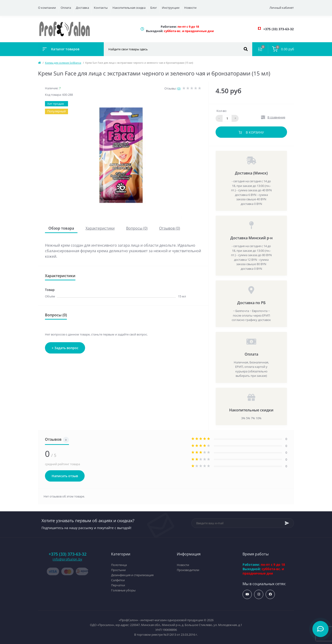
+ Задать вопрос (65, 348)
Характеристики (100, 228)
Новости (190, 8)
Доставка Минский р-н (251, 238)
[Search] (246, 49)
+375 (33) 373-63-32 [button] (68, 554)
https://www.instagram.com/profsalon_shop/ (259, 594)
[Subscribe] (287, 523)
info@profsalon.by (67, 559)
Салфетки (118, 580)
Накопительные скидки (251, 410)
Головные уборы (123, 590)
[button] (279, 29)
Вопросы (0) (137, 228)
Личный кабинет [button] (282, 8)
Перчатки (118, 585)
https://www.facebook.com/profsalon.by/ (270, 594)
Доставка (82, 8)
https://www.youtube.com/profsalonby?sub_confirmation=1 (247, 594)
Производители (188, 570)
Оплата (66, 8)
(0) (179, 88)
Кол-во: (222, 111)
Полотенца (119, 565)
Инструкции (171, 8)
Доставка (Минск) (251, 173)
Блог (154, 8)
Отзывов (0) (170, 228)
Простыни (118, 570)
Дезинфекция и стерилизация (132, 575)
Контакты (101, 8)
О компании (47, 8)
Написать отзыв (65, 476)
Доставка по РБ (251, 303)
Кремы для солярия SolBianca (63, 63)
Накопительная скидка (129, 8)
